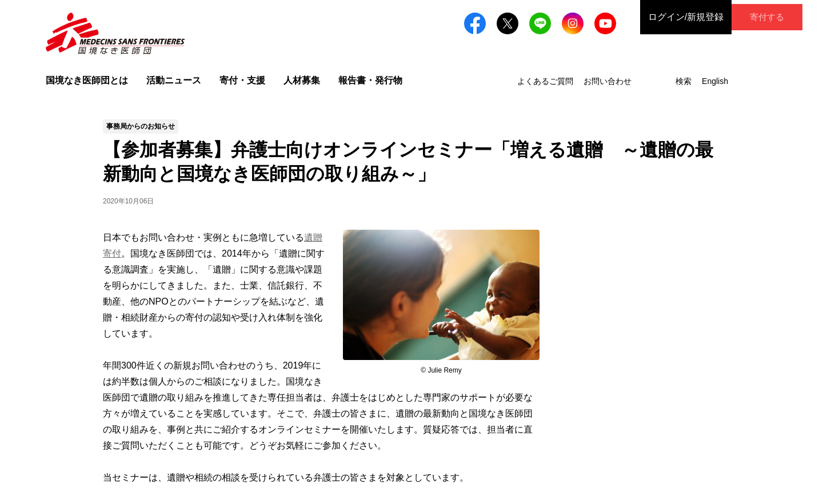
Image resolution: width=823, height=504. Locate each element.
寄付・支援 (242, 80)
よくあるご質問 (545, 81)
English (715, 81)
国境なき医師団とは (87, 80)
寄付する (757, 17)
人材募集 (302, 80)
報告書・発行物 (370, 80)
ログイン (665, 17)
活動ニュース (174, 80)
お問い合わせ (608, 81)
